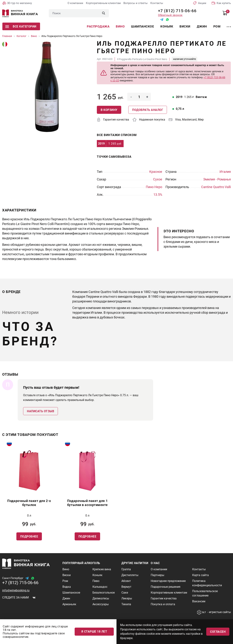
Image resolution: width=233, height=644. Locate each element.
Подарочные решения (166, 587)
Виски (185, 26)
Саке (125, 593)
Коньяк (167, 26)
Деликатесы (101, 598)
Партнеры (157, 575)
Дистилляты (130, 575)
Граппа (126, 569)
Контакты (157, 3)
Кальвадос (100, 587)
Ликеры (127, 598)
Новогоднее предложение (168, 581)
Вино (120, 26)
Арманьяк (69, 604)
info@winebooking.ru (16, 590)
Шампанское (143, 26)
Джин (202, 26)
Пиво (96, 581)
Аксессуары (101, 604)
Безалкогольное (104, 593)
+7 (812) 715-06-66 (176, 11)
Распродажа (98, 26)
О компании (75, 3)
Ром (217, 26)
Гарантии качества (164, 598)
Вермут (126, 587)
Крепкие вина (102, 569)
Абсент (126, 581)
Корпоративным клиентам (103, 3)
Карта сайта (201, 575)
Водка (67, 587)
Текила (126, 604)
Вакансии (199, 601)
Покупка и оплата (163, 604)
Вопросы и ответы (136, 3)
